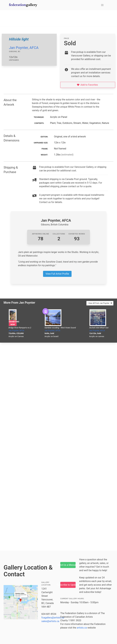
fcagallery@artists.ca (53, 618)
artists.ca (82, 628)
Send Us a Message (68, 565)
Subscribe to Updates (68, 585)
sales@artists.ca (50, 621)
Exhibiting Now (13, 323)
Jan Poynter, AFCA (24, 48)
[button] (102, 5)
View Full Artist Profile (57, 274)
